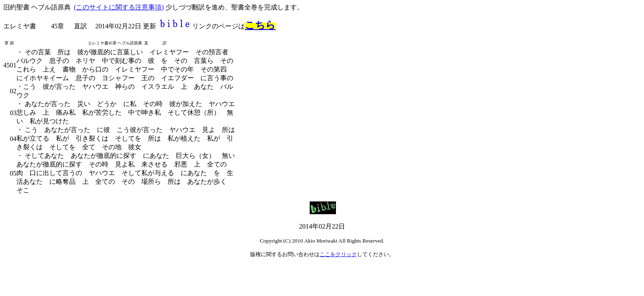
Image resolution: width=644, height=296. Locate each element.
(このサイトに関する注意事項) (119, 7)
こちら (260, 25)
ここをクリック (338, 254)
